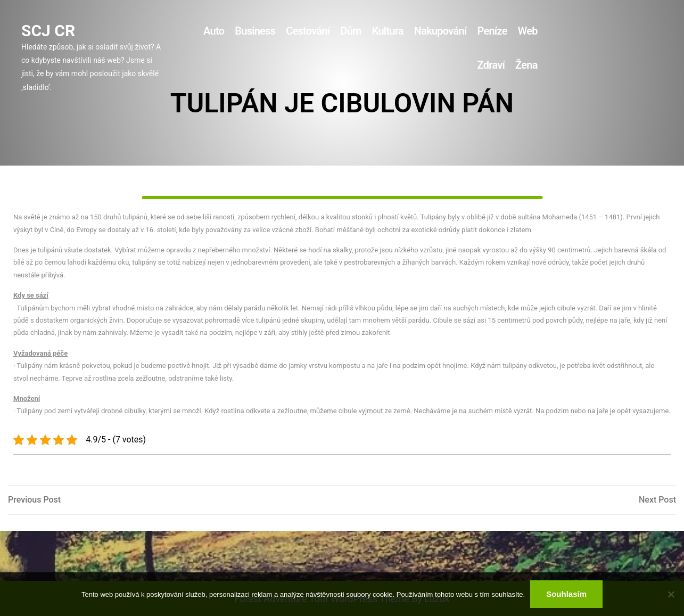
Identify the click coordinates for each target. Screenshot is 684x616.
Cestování (308, 31)
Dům (351, 31)
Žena (526, 65)
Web (528, 31)
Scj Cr (48, 31)
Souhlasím (566, 594)
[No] (671, 594)
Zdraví (491, 65)
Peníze (492, 31)
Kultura (388, 31)
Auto (214, 31)
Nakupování (440, 31)
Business (255, 31)
